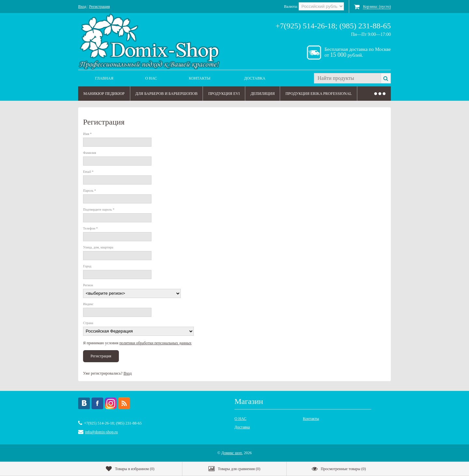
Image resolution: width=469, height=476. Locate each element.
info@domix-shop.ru (101, 432)
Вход (82, 7)
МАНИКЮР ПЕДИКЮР (104, 94)
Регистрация (100, 7)
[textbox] (347, 78)
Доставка (255, 78)
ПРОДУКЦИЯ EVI (224, 94)
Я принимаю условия (137, 343)
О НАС (151, 78)
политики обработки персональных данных (155, 343)
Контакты (200, 78)
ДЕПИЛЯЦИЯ (263, 94)
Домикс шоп (232, 453)
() (130, 469)
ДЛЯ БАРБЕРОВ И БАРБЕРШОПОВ (167, 94)
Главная (104, 78)
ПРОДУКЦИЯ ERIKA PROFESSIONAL (319, 94)
